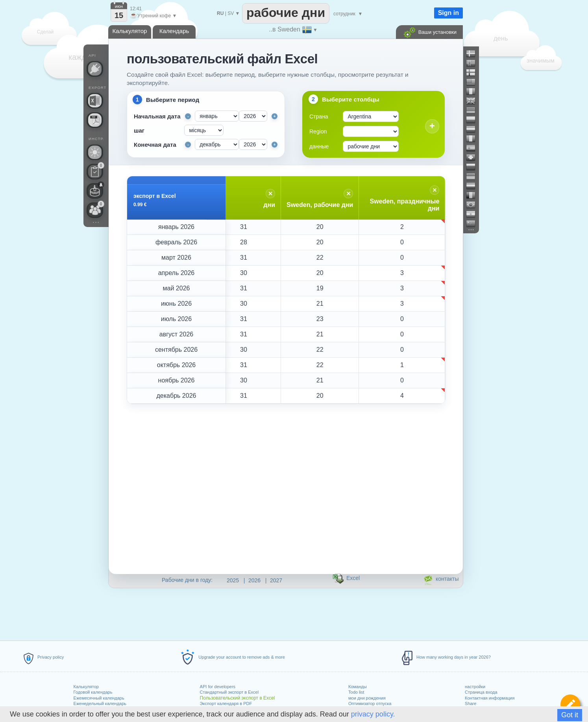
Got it (570, 715)
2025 (233, 580)
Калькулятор (86, 687)
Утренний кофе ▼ (153, 16)
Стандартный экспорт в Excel (229, 692)
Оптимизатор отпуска (370, 704)
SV (231, 13)
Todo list (356, 692)
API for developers (218, 687)
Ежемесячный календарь (99, 698)
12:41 (136, 9)
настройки (475, 687)
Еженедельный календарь (100, 704)
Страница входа (481, 692)
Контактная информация (490, 698)
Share (471, 704)
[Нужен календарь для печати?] (95, 120)
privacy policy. (373, 714)
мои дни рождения (367, 698)
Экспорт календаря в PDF (226, 704)
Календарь (174, 31)
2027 (276, 580)
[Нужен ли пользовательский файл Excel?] (95, 101)
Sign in (448, 13)
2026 (254, 580)
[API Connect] (95, 69)
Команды (358, 687)
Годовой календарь (93, 692)
